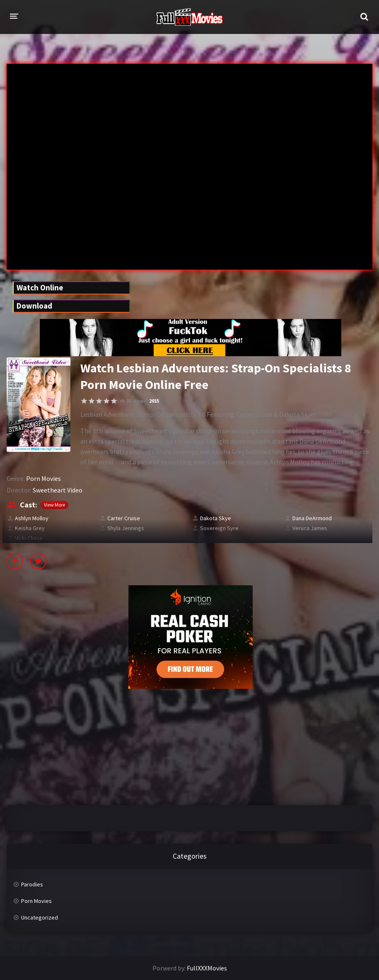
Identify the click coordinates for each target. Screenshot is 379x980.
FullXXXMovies (207, 968)
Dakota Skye (216, 518)
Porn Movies (43, 478)
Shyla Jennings (126, 528)
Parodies (32, 884)
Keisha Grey (30, 528)
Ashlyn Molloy (32, 518)
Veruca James (310, 528)
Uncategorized (40, 917)
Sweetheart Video (58, 490)
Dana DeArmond (312, 518)
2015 (154, 401)
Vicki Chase (29, 538)
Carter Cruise (124, 518)
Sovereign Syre (219, 528)
